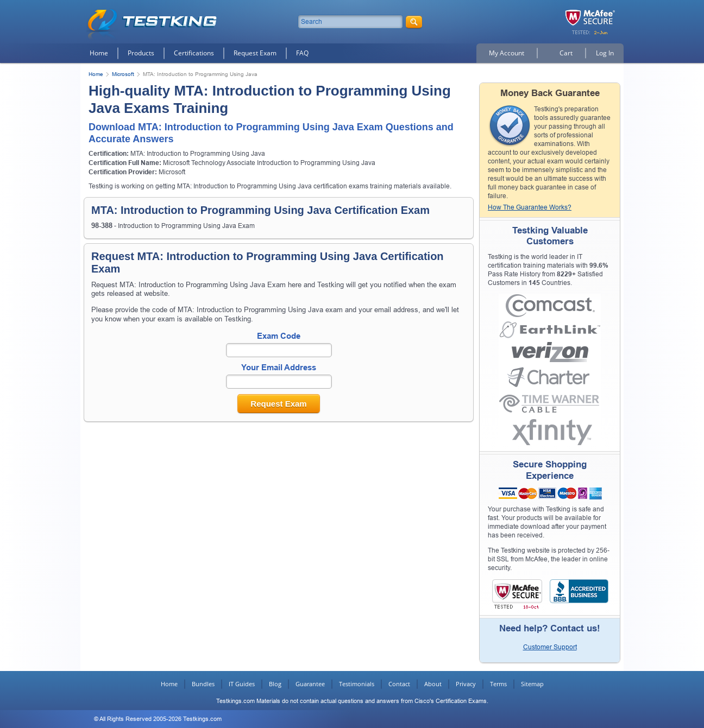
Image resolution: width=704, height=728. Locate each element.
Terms (498, 684)
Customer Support (550, 647)
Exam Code (279, 336)
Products (141, 53)
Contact (399, 684)
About (433, 684)
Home (99, 53)
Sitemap (532, 684)
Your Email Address (279, 367)
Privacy (466, 684)
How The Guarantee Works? (530, 207)
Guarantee (310, 684)
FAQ (302, 53)
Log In (605, 53)
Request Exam (255, 53)
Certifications (194, 53)
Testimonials (357, 684)
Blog (275, 684)
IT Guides (242, 684)
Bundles (203, 684)
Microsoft (123, 74)
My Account (507, 53)
